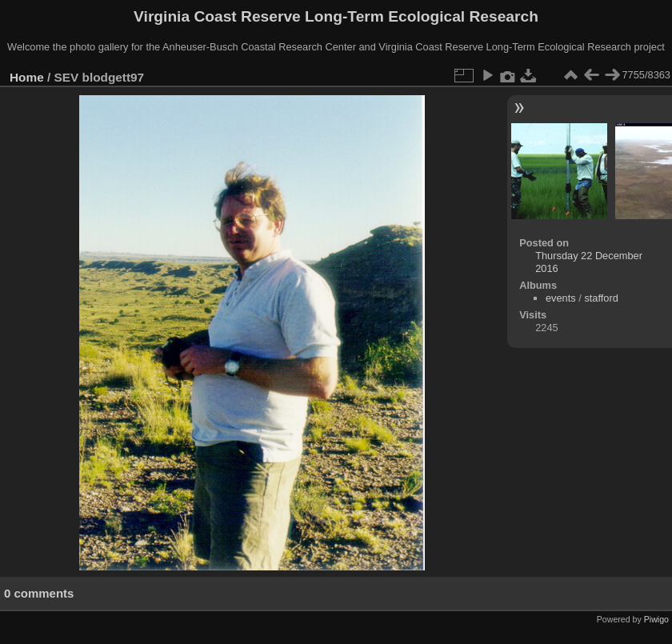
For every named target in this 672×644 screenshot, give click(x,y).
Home (27, 77)
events (561, 298)
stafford (601, 298)
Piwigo (656, 619)
